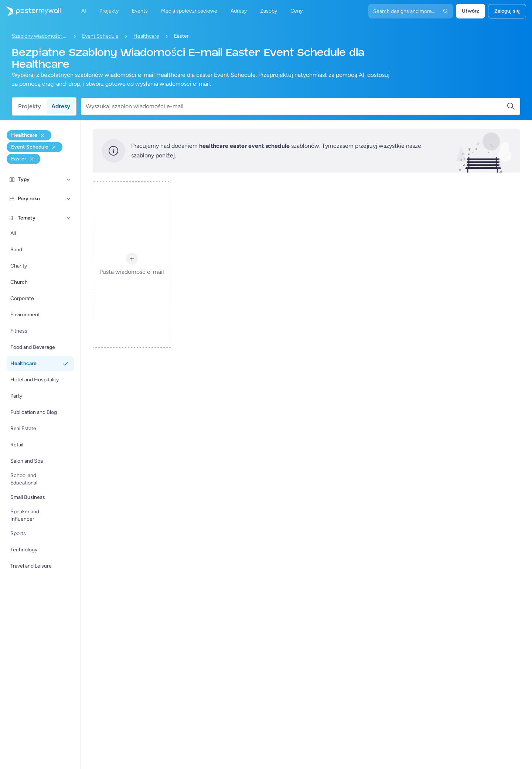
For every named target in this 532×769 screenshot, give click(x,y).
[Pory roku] (69, 199)
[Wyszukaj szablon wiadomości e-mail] (296, 106)
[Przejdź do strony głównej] (30, 11)
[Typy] (69, 180)
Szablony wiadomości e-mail (40, 36)
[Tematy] (69, 218)
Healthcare (146, 36)
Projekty (30, 106)
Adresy (61, 106)
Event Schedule (100, 36)
